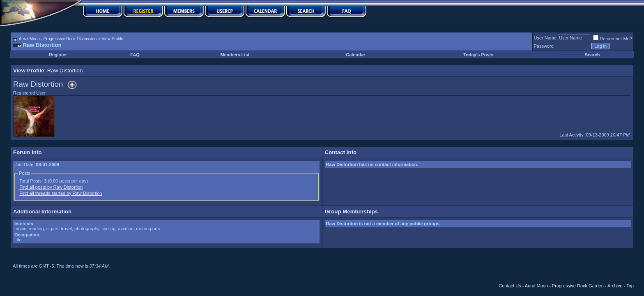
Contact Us (510, 286)
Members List (235, 55)
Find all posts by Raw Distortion (51, 187)
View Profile (113, 39)
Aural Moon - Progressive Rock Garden (564, 286)
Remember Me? (613, 39)
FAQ (135, 55)
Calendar (355, 55)
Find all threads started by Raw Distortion (61, 193)
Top (630, 286)
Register (58, 55)
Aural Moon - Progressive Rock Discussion (58, 39)
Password (544, 46)
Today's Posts (478, 55)
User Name (545, 38)
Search (592, 55)
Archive (615, 286)
